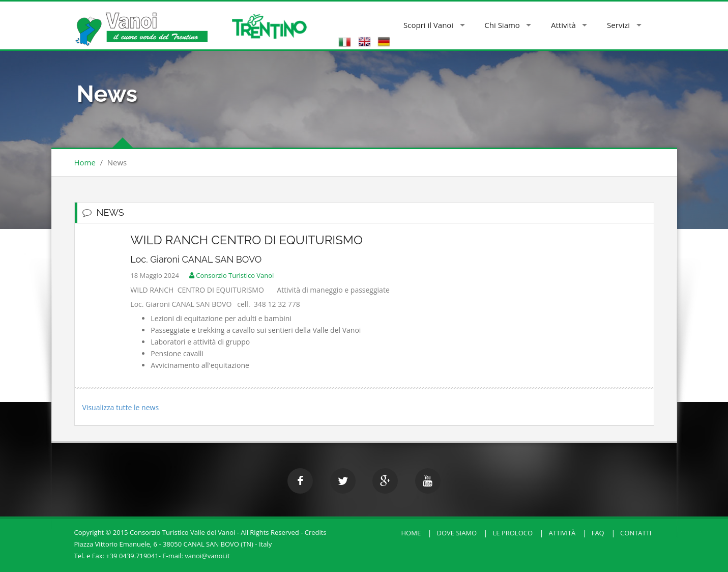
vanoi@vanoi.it (207, 556)
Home (85, 162)
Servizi (618, 25)
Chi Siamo (502, 25)
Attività (563, 25)
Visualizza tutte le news (121, 407)
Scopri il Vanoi (428, 25)
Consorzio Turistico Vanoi (229, 275)
